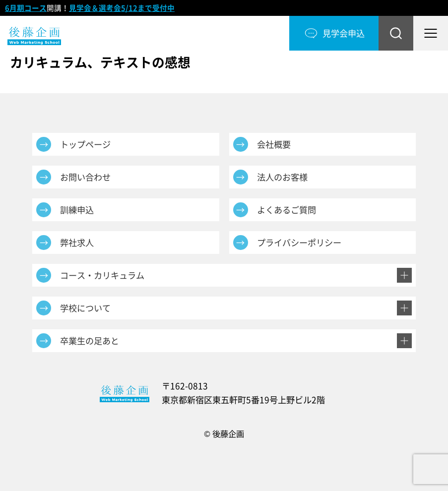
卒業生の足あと (90, 341)
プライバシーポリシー (299, 243)
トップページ (85, 144)
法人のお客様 (282, 177)
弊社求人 (77, 243)
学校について (85, 308)
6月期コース (26, 8)
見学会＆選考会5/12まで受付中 (122, 8)
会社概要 (274, 144)
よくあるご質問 (287, 210)
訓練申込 (77, 210)
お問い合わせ (85, 177)
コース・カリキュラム (102, 275)
